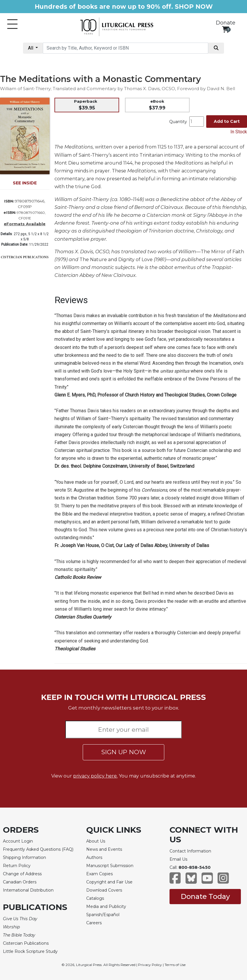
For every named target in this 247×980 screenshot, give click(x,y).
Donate (226, 23)
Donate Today (205, 896)
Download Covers (104, 890)
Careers (94, 923)
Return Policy (17, 866)
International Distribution (28, 890)
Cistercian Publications (26, 943)
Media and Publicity (106, 906)
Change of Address (22, 874)
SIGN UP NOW (124, 752)
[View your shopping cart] (226, 29)
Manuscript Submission (110, 866)
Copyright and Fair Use (109, 882)
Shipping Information (24, 857)
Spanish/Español (103, 915)
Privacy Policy (150, 965)
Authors (94, 857)
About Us (96, 841)
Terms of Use (175, 965)
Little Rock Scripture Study (30, 951)
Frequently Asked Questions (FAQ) (38, 849)
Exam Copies (99, 874)
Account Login (18, 841)
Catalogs (95, 898)
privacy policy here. (95, 776)
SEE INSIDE (25, 183)
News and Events (104, 849)
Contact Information (190, 851)
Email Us (178, 859)
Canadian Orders (20, 882)
